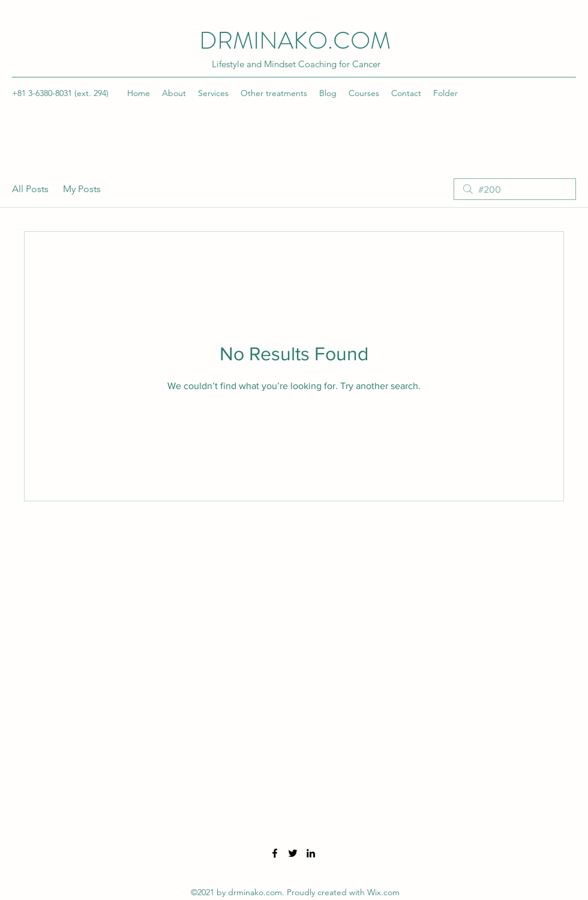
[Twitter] (293, 853)
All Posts (30, 189)
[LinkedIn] (311, 853)
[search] (515, 189)
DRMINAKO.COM (295, 41)
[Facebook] (275, 853)
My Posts (82, 189)
